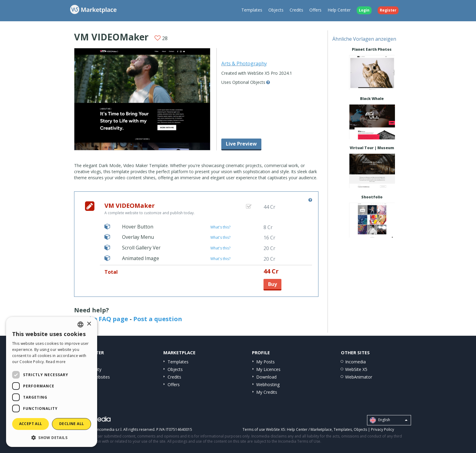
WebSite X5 (356, 369)
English (389, 420)
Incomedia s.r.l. (109, 429)
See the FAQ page (101, 319)
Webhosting (268, 384)
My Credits (267, 392)
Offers (315, 10)
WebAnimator (359, 377)
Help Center (339, 10)
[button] (52, 437)
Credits (296, 10)
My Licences (268, 369)
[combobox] (80, 324)
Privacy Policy (382, 429)
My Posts (265, 362)
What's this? (220, 227)
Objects (276, 10)
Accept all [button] (31, 424)
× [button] (89, 324)
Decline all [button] (71, 424)
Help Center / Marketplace (309, 429)
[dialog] (52, 382)
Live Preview (241, 144)
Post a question (158, 319)
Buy (272, 284)
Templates (252, 10)
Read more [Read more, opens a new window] (56, 362)
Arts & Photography (244, 63)
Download (266, 377)
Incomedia (355, 362)
